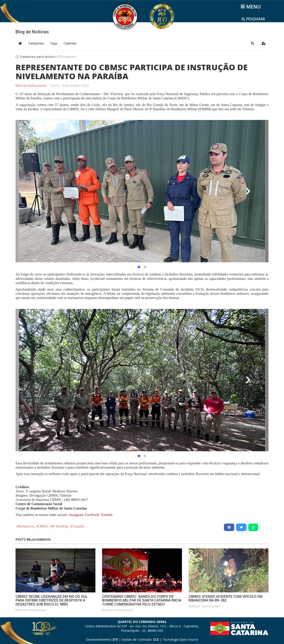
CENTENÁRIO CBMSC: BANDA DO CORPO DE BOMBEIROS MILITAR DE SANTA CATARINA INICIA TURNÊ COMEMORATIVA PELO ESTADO (142, 600)
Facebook (92, 515)
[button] (252, 43)
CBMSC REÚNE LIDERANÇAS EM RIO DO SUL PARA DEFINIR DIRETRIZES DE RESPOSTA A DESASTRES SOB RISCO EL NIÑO (52, 600)
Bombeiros (27, 526)
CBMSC (43, 526)
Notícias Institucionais (31, 86)
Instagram (76, 515)
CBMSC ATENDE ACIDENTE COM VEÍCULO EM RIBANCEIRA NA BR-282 (226, 599)
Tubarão (78, 526)
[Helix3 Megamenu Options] (251, 6)
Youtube (106, 515)
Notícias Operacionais (204, 606)
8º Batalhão (60, 526)
